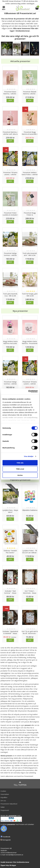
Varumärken (5, 794)
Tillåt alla (20, 463)
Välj (10, 519)
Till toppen (20, 784)
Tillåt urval (20, 469)
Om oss (3, 801)
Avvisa (20, 475)
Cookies (3, 791)
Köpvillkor (4, 797)
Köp (10, 100)
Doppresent (5, 810)
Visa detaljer (29, 456)
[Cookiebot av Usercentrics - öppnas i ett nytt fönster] (28, 391)
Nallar (3, 807)
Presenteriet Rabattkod (9, 804)
